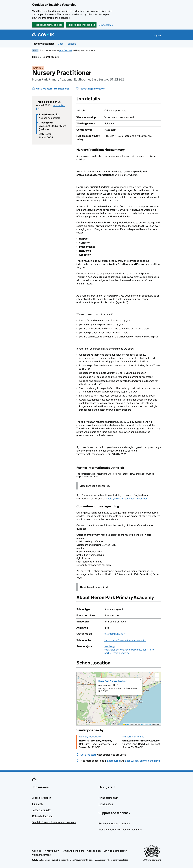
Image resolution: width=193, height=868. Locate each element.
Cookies (37, 851)
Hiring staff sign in (108, 798)
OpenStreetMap (146, 724)
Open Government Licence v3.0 (85, 860)
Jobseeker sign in (42, 798)
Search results (51, 57)
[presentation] (119, 699)
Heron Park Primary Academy (113, 681)
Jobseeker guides (42, 810)
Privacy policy (51, 851)
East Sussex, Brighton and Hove (142, 761)
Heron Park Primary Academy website (125, 640)
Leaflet (127, 724)
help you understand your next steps (127, 499)
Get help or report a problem (114, 824)
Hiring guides (106, 804)
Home (35, 57)
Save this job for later (92, 89)
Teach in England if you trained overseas (54, 822)
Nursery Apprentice (133, 737)
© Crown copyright (152, 860)
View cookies (106, 25)
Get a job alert (88, 755)
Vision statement (41, 855)
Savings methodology (115, 851)
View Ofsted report (115, 634)
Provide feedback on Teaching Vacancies (121, 830)
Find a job (37, 804)
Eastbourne (113, 761)
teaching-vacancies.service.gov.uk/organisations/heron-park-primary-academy (130, 650)
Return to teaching (42, 816)
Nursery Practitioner (90, 737)
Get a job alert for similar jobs (53, 89)
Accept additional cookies (48, 25)
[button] (119, 699)
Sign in (158, 36)
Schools (72, 44)
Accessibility (94, 851)
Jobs (61, 44)
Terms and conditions (73, 851)
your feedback (66, 50)
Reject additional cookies (81, 25)
